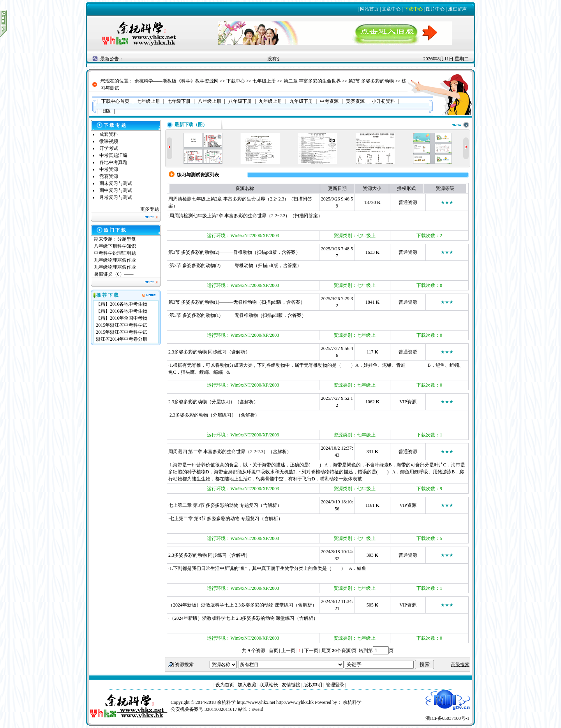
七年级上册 (264, 81)
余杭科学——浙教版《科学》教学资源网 (176, 81)
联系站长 (269, 685)
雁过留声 (457, 9)
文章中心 (391, 9)
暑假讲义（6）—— (114, 274)
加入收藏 (247, 685)
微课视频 (109, 141)
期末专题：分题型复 (115, 239)
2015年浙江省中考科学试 (122, 325)
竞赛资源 (109, 176)
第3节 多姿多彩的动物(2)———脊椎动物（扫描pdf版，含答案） (234, 252)
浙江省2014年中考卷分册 (122, 339)
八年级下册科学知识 (115, 246)
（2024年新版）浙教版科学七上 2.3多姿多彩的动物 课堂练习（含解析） (243, 605)
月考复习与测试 (116, 197)
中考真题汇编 (113, 155)
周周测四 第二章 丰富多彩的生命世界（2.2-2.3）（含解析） (230, 452)
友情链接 (291, 685)
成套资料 (109, 134)
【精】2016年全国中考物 (122, 318)
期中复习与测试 (116, 190)
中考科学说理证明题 (115, 253)
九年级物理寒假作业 (115, 260)
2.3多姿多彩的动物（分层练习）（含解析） (213, 402)
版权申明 (313, 685)
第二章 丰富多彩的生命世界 (312, 81)
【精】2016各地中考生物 (122, 304)
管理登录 (335, 685)
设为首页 (225, 685)
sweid (258, 709)
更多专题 (150, 209)
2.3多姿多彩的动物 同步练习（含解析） (209, 352)
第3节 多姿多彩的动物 (371, 81)
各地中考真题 (113, 162)
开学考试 (109, 148)
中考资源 (109, 169)
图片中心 (435, 9)
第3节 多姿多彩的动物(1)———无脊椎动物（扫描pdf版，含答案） (237, 302)
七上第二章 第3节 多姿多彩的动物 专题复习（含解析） (225, 505)
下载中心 (413, 9)
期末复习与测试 (116, 183)
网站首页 (369, 9)
